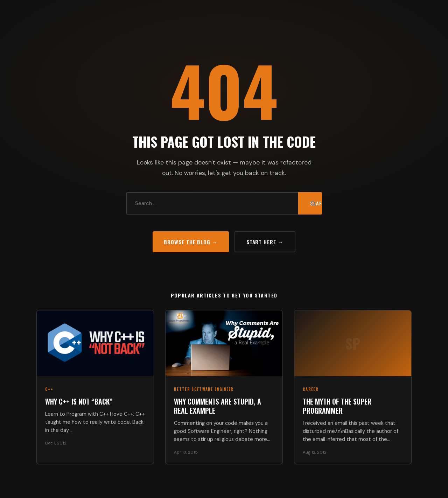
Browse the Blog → (191, 242)
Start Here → (265, 242)
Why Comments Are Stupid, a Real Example (218, 406)
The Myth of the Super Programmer (337, 406)
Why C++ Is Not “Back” (79, 401)
